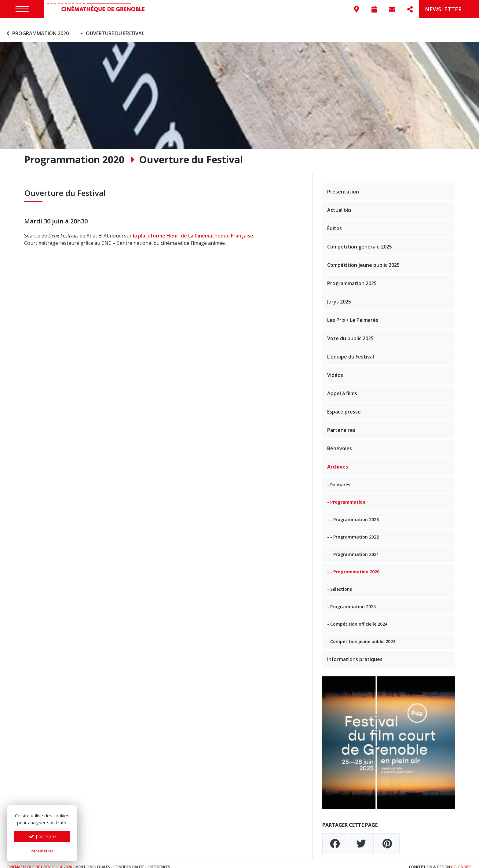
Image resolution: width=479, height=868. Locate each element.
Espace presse (344, 405)
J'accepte (42, 837)
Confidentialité (129, 860)
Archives (338, 460)
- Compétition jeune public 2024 (361, 635)
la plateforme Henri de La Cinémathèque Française (193, 229)
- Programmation (346, 495)
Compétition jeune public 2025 (363, 258)
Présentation (343, 185)
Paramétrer (42, 851)
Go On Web (461, 860)
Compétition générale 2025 (360, 240)
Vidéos (335, 368)
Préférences (159, 860)
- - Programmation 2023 (353, 513)
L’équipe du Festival (351, 350)
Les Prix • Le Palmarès (353, 313)
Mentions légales (93, 860)
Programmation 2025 (352, 277)
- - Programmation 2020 (353, 565)
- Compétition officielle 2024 (357, 617)
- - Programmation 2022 (353, 530)
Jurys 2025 (339, 295)
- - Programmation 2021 (353, 548)
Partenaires (341, 423)
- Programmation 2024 (351, 600)
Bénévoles (340, 442)
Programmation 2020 (37, 27)
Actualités (339, 203)
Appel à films (342, 387)
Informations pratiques (355, 653)
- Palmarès (339, 478)
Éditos (335, 222)
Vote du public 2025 (350, 332)
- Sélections (340, 582)
